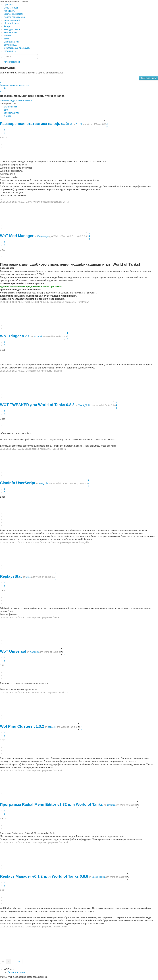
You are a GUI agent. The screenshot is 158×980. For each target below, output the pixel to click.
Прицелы (8, 5)
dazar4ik (38, 336)
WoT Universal (13, 651)
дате (6, 110)
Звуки (7, 39)
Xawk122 (34, 652)
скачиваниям (10, 107)
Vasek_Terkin (85, 405)
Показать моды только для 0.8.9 (16, 101)
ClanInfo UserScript (18, 483)
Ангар (7, 26)
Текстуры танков (12, 29)
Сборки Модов (11, 8)
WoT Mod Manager (17, 236)
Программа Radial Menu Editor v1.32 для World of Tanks (51, 804)
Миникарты (9, 11)
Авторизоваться (12, 62)
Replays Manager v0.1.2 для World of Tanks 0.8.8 (44, 876)
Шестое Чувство (12, 23)
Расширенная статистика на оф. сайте (36, 124)
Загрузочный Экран (14, 14)
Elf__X (79, 124)
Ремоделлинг (10, 32)
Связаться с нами (17, 972)
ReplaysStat (11, 576)
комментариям (11, 113)
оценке (7, 116)
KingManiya (43, 236)
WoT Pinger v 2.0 (15, 336)
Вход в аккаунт (149, 78)
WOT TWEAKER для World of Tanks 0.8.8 (37, 405)
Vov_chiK (44, 483)
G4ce (28, 577)
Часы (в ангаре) (12, 20)
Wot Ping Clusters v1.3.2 (22, 726)
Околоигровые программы (17, 48)
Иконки (7, 36)
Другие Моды (10, 45)
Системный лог (11, 42)
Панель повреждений (15, 17)
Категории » (10, 51)
